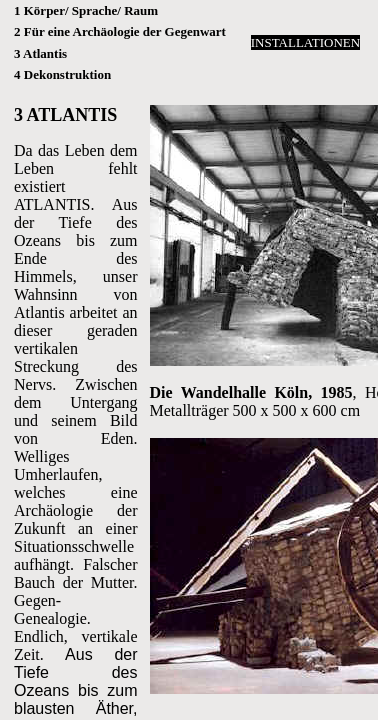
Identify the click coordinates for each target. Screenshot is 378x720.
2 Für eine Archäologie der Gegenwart (120, 31)
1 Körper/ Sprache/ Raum (86, 10)
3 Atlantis (40, 53)
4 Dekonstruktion (62, 74)
